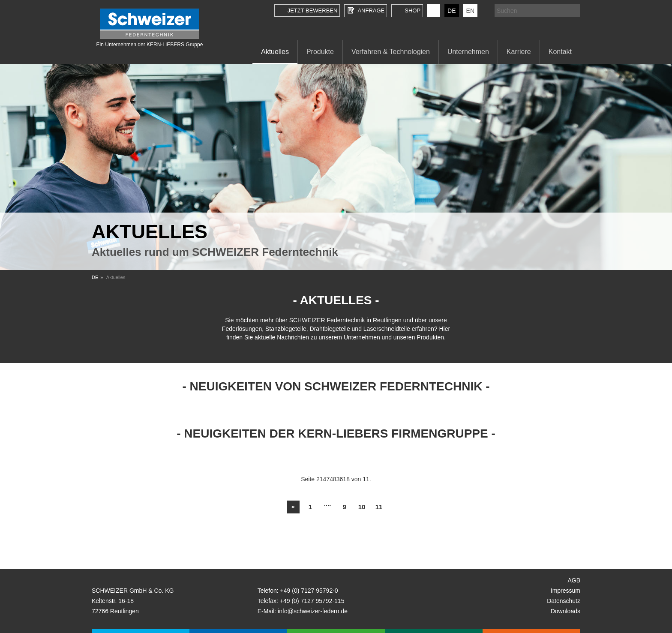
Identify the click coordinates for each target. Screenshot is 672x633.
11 (379, 507)
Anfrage (371, 10)
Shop (412, 10)
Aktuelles (275, 52)
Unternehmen (468, 52)
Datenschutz (564, 601)
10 (362, 507)
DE (451, 11)
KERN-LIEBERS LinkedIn (434, 11)
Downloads (565, 611)
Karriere (519, 52)
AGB (574, 580)
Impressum (565, 591)
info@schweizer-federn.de (313, 611)
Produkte (320, 52)
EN (470, 11)
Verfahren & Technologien (391, 52)
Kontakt (560, 52)
